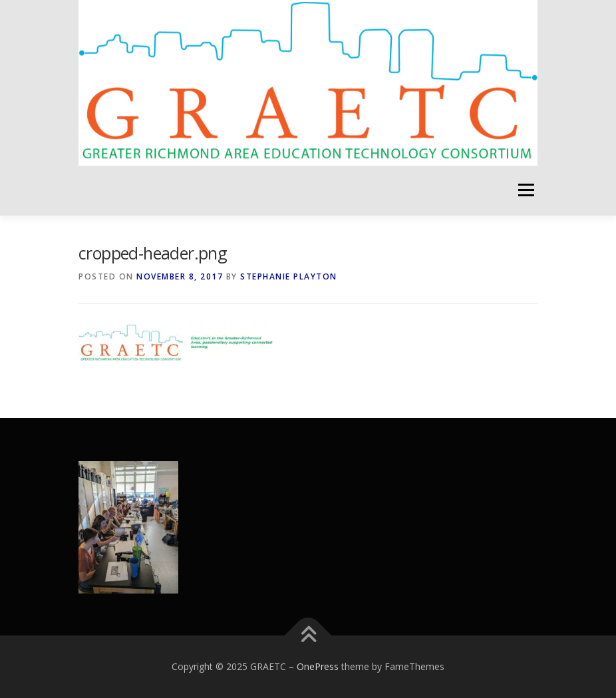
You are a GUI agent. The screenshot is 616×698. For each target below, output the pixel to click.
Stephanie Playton (289, 276)
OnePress (318, 666)
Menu (526, 190)
